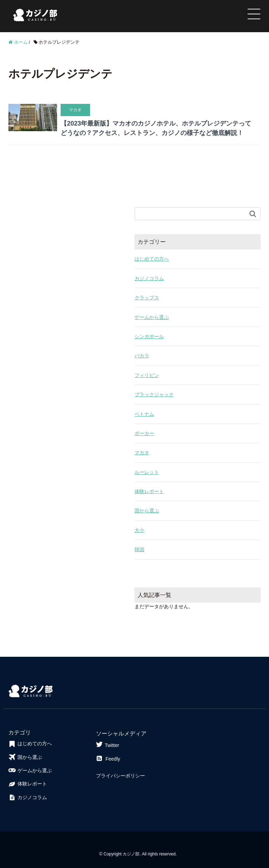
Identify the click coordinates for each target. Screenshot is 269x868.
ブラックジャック (154, 394)
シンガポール (149, 336)
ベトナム (144, 414)
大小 (139, 530)
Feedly (108, 759)
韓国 (139, 549)
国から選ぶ (147, 511)
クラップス (147, 298)
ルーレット (147, 472)
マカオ (142, 453)
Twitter (108, 744)
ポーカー (144, 433)
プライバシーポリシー (120, 776)
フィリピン (147, 375)
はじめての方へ (152, 259)
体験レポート (149, 491)
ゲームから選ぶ (152, 317)
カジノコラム (149, 278)
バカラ (142, 356)
